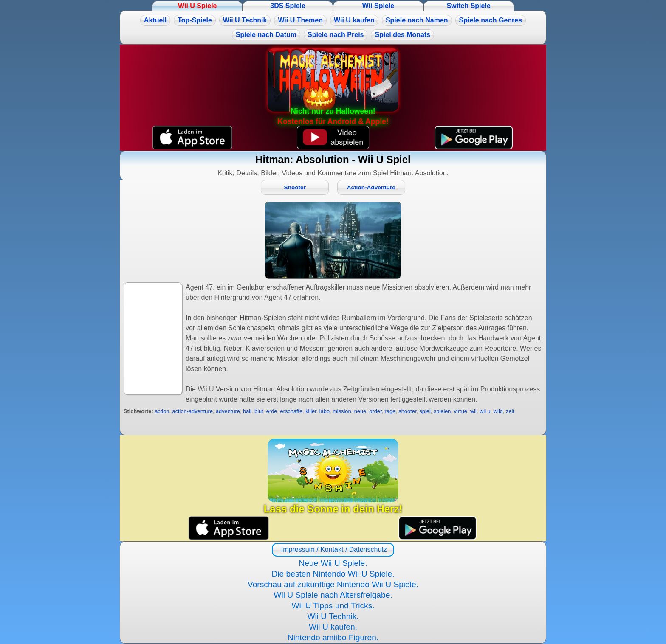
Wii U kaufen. (333, 627)
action (162, 411)
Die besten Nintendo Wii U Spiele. (333, 574)
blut (259, 411)
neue (360, 411)
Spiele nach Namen (417, 20)
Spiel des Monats (402, 35)
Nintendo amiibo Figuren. (333, 637)
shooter (407, 411)
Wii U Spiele (197, 6)
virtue (461, 411)
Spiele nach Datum (266, 35)
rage (390, 411)
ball (247, 411)
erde (272, 411)
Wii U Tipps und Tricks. (333, 606)
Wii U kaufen (354, 20)
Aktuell (155, 20)
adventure (228, 411)
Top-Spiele (195, 20)
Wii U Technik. (333, 616)
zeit (510, 411)
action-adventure (193, 411)
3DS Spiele (288, 6)
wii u (485, 411)
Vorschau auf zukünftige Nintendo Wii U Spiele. (333, 584)
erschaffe (291, 411)
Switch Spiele (469, 6)
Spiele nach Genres (491, 20)
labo (325, 411)
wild (498, 411)
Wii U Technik (245, 20)
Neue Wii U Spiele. (333, 563)
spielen (442, 411)
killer (311, 411)
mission (342, 411)
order (375, 411)
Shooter (295, 187)
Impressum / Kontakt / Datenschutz (333, 550)
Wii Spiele (378, 6)
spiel (425, 411)
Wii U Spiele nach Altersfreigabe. (333, 595)
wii (473, 411)
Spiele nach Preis (336, 35)
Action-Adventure (371, 187)
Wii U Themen (300, 20)
